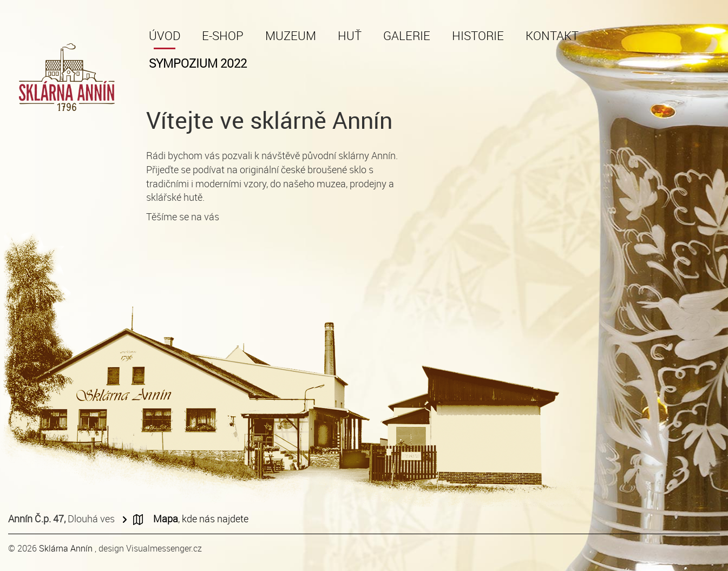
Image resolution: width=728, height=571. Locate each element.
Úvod (165, 35)
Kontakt (552, 35)
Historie (478, 35)
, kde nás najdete (201, 519)
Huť (350, 35)
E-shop (223, 35)
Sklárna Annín (67, 548)
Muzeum (291, 35)
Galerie (407, 35)
